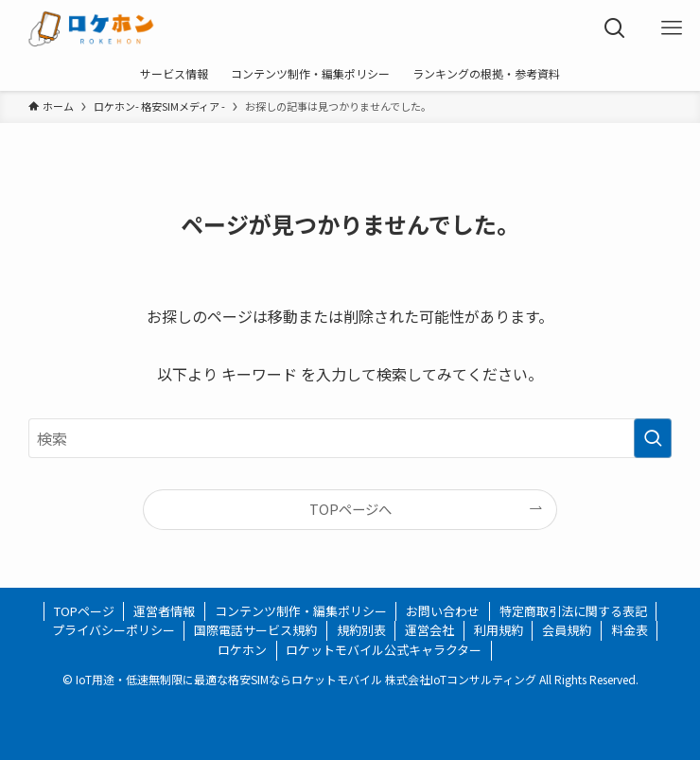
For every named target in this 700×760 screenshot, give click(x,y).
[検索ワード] (350, 438)
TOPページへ (350, 509)
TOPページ (84, 611)
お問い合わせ (443, 611)
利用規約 (499, 630)
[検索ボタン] (615, 28)
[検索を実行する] (653, 438)
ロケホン (242, 650)
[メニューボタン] (672, 28)
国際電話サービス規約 (255, 630)
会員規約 (567, 630)
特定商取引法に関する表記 (573, 611)
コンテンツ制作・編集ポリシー (301, 611)
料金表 (630, 630)
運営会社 (429, 630)
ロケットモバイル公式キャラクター (384, 650)
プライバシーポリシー (114, 630)
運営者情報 (164, 611)
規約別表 (361, 630)
